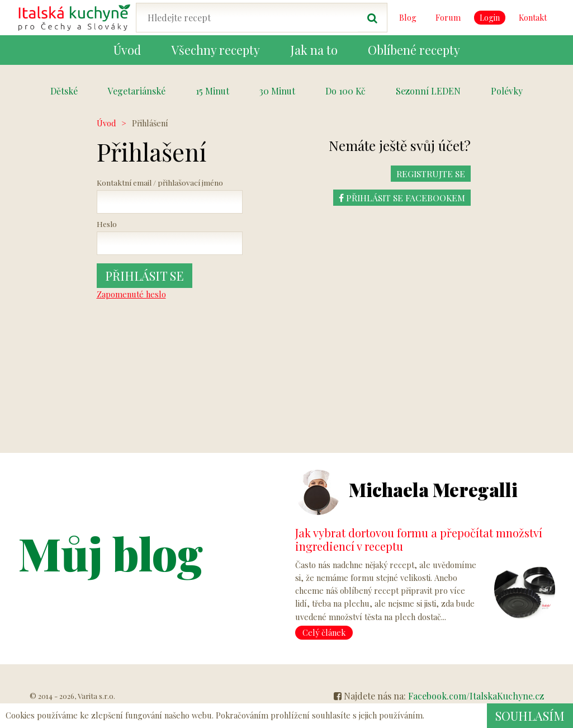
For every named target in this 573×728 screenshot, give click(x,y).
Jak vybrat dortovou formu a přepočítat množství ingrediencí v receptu (419, 539)
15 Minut (212, 91)
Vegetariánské (137, 91)
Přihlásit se (145, 276)
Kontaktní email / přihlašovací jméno (160, 182)
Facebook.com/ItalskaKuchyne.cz (476, 696)
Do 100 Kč (345, 91)
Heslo (107, 224)
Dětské (64, 91)
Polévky (507, 91)
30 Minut (277, 91)
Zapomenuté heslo (131, 294)
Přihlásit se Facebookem (401, 198)
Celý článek (324, 632)
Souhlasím (530, 716)
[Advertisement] (513, 285)
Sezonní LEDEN (428, 91)
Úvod (106, 123)
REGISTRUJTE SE (430, 174)
